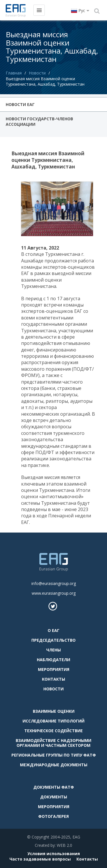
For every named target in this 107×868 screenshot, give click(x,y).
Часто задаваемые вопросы (40, 859)
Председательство (53, 640)
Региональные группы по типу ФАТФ (54, 755)
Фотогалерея (53, 816)
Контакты (53, 679)
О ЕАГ (53, 630)
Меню (39, 10)
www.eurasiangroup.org (54, 593)
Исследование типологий (53, 721)
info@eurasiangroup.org (54, 583)
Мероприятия (54, 669)
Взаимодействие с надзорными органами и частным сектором (53, 743)
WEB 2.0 (64, 845)
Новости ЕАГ (20, 104)
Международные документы (54, 765)
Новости (37, 73)
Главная (14, 73)
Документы (54, 797)
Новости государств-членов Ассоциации (39, 121)
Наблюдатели (53, 660)
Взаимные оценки (54, 711)
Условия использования (54, 854)
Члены (53, 650)
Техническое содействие (53, 731)
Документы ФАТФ (54, 787)
